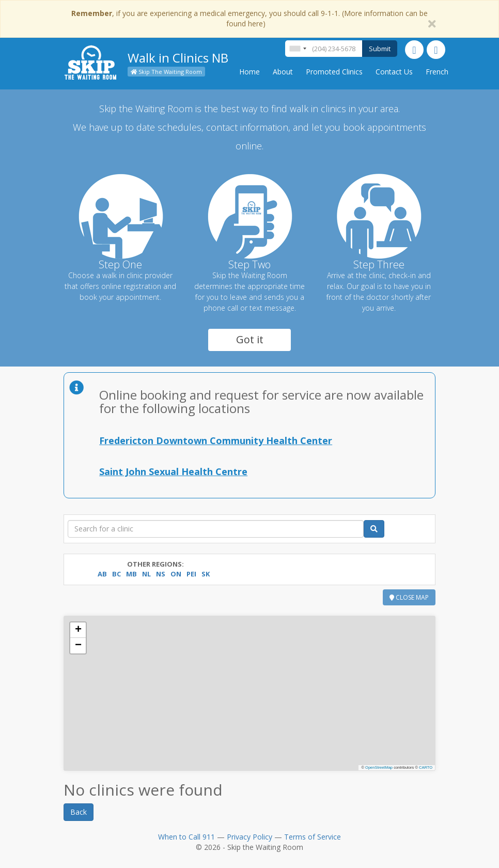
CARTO (426, 767)
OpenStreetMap (379, 767)
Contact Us (394, 72)
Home (249, 72)
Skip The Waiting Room (166, 72)
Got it (250, 339)
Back (79, 812)
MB (131, 574)
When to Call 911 (186, 837)
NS (161, 574)
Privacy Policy (249, 837)
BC (116, 574)
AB (102, 574)
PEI (191, 574)
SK (206, 574)
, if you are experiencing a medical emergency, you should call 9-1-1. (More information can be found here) (249, 18)
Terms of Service (313, 837)
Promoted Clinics (334, 72)
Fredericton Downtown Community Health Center (216, 440)
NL (146, 574)
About (283, 72)
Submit (380, 49)
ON (176, 574)
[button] (78, 630)
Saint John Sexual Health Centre (173, 471)
